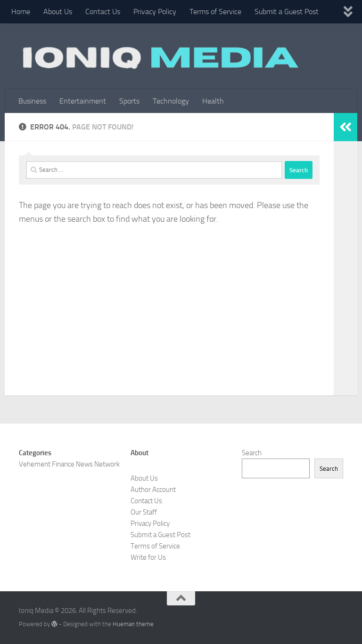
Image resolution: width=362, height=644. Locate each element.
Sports (129, 101)
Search (252, 453)
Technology (171, 101)
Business (32, 101)
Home (21, 12)
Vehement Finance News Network (69, 464)
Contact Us (103, 12)
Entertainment (83, 101)
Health (213, 101)
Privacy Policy (155, 12)
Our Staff (144, 512)
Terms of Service (215, 12)
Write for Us (148, 557)
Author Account (153, 490)
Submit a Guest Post (287, 12)
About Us (58, 12)
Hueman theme (133, 624)
